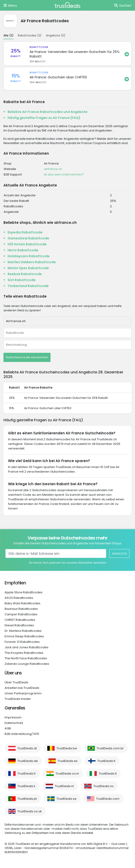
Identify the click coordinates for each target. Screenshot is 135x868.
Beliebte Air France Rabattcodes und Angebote (48, 112)
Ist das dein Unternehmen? (64, 174)
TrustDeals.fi (106, 761)
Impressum (13, 717)
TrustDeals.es (68, 761)
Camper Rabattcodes (21, 614)
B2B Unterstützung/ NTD (22, 734)
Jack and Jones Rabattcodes (27, 647)
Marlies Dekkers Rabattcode (32, 262)
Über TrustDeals (16, 682)
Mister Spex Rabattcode (28, 268)
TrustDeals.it (108, 774)
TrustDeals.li (26, 786)
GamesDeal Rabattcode (28, 238)
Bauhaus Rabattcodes (21, 609)
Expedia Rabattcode (25, 232)
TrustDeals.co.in (67, 774)
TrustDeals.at (27, 748)
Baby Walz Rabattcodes (22, 603)
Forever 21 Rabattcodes (22, 642)
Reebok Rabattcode (25, 274)
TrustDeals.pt (27, 799)
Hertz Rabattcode (23, 250)
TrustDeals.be (67, 748)
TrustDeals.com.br (110, 748)
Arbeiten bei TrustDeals (22, 688)
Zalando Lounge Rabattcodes (27, 664)
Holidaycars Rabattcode (29, 256)
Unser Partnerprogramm (23, 693)
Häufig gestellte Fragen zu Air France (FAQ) (44, 118)
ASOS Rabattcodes (19, 598)
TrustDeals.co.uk (30, 811)
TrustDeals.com (108, 799)
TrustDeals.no (104, 786)
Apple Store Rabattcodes (24, 592)
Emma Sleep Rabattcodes (24, 636)
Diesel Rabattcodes (19, 625)
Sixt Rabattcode (22, 280)
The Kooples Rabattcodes (24, 653)
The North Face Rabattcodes (26, 658)
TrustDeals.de (28, 761)
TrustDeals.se (66, 799)
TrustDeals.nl (64, 786)
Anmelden (119, 554)
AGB (8, 728)
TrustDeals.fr (27, 774)
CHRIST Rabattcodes (20, 620)
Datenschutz (14, 723)
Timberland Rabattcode (28, 286)
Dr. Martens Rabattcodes (23, 631)
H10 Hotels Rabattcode (27, 244)
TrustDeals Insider (18, 699)
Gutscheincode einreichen (27, 357)
